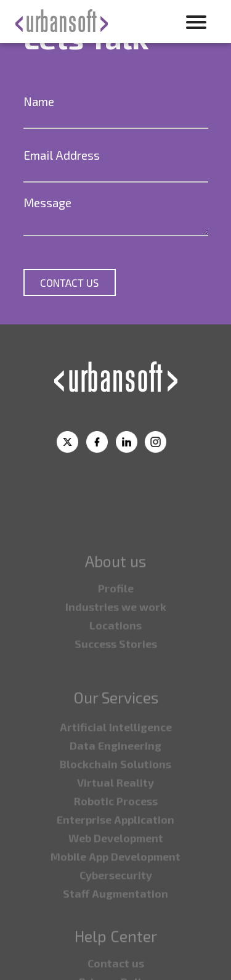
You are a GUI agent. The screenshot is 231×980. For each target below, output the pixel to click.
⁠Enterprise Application (115, 844)
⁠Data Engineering (115, 770)
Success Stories (116, 668)
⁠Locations (115, 649)
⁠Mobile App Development (115, 881)
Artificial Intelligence (116, 751)
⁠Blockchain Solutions (115, 788)
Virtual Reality (115, 807)
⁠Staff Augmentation (115, 918)
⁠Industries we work (116, 631)
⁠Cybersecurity (116, 899)
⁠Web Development (116, 862)
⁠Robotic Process (116, 825)
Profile (116, 612)
